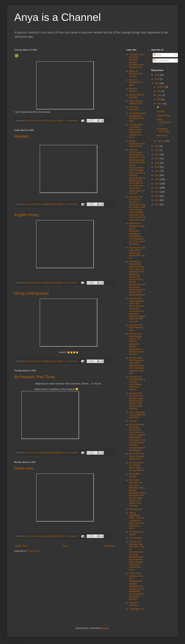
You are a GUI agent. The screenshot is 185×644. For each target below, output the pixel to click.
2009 (157, 204)
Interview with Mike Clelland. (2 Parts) (137, 328)
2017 (157, 171)
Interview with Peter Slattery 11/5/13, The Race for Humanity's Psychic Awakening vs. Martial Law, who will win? (137, 344)
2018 (157, 167)
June (160, 95)
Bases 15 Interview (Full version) (136, 74)
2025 (157, 79)
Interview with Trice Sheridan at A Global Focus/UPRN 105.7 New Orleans (137, 383)
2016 (157, 175)
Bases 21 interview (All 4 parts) (136, 82)
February (162, 141)
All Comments (161, 60)
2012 (157, 192)
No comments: (72, 121)
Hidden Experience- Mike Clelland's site (137, 144)
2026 (157, 75)
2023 (157, 146)
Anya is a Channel (58, 17)
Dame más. (24, 468)
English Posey (27, 215)
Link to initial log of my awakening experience (137, 415)
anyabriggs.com (137, 609)
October (161, 87)
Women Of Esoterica (134, 604)
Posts (157, 55)
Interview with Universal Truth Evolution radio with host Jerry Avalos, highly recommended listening (136, 401)
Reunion (22, 136)
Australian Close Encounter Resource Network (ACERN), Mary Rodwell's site (137, 61)
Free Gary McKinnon (134, 108)
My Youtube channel (135, 475)
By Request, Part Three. (35, 377)
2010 (157, 200)
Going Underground (31, 293)
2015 (157, 179)
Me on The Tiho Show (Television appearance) (137, 456)
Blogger (105, 628)
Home (65, 546)
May (159, 99)
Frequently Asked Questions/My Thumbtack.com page (137, 117)
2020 (157, 159)
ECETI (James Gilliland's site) (136, 102)
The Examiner (136, 538)
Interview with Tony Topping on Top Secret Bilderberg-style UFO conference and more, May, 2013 (137, 366)
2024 (157, 83)
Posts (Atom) (33, 551)
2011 (157, 196)
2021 (157, 155)
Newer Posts (21, 546)
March (160, 104)
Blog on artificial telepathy (137, 96)
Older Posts (109, 546)
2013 (157, 188)
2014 (157, 184)
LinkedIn (133, 421)
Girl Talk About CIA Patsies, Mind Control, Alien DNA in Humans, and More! (136, 131)
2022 (157, 150)
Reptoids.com (135, 509)
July (159, 91)
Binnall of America (133, 90)
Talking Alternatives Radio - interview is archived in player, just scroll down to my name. (137, 521)
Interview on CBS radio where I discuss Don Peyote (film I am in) (137, 253)
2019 (157, 163)
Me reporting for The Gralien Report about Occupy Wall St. (137, 466)
